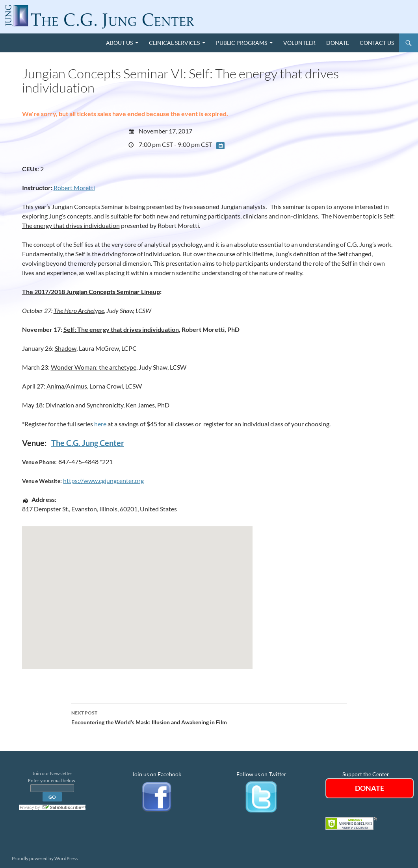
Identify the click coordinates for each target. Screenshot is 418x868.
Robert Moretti (74, 188)
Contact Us (377, 43)
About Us (119, 43)
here (100, 424)
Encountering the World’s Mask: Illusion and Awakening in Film (209, 717)
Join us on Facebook (157, 774)
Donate (338, 43)
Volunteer (299, 43)
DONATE (370, 788)
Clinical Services (174, 43)
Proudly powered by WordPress (45, 858)
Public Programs (242, 43)
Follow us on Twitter (261, 774)
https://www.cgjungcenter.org (103, 480)
